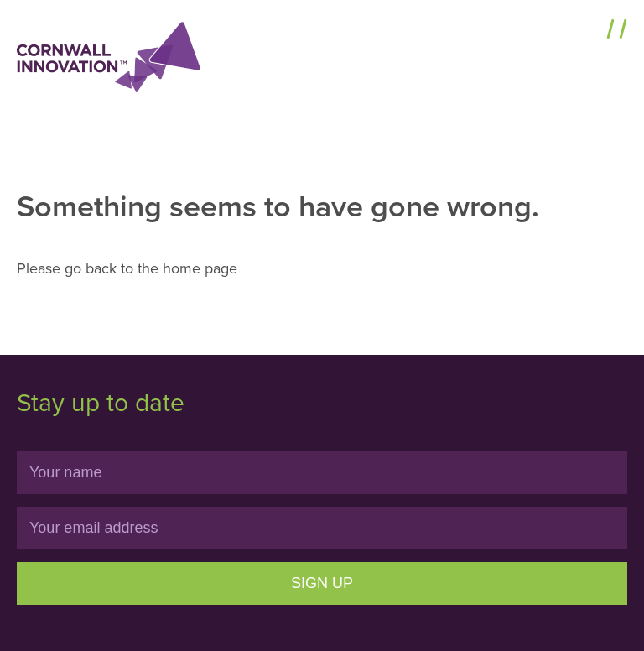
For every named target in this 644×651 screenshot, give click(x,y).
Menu (579, 31)
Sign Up (322, 583)
